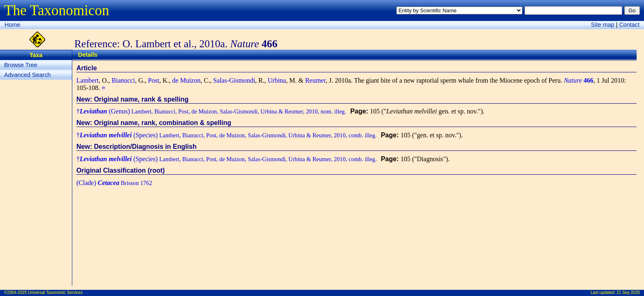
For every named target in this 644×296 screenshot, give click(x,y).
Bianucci (123, 80)
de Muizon (186, 80)
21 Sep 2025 (628, 293)
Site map (603, 25)
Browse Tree (21, 65)
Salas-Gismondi (234, 80)
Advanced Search (28, 75)
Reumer (315, 80)
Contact (629, 25)
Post (154, 80)
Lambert (87, 80)
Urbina (277, 80)
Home (12, 25)
